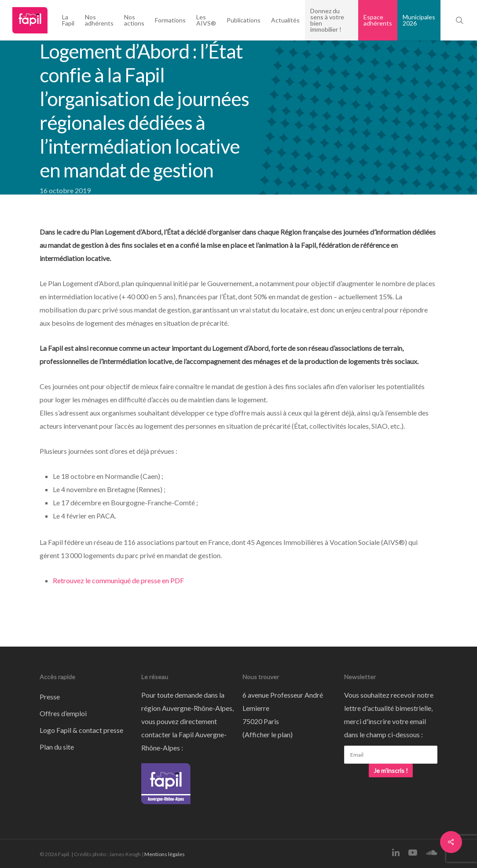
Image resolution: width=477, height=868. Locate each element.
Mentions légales (165, 854)
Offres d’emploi (63, 713)
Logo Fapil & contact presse (81, 730)
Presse (50, 697)
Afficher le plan (268, 734)
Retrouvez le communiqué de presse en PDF (118, 580)
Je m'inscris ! (391, 771)
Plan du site (57, 747)
